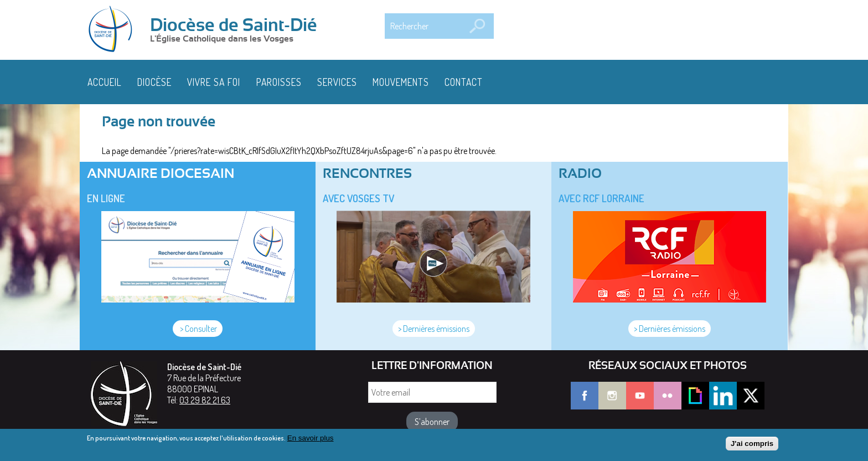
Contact (464, 82)
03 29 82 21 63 (205, 400)
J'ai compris (752, 446)
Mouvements (401, 82)
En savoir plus (311, 441)
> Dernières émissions (434, 329)
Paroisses (279, 82)
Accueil (105, 82)
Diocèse (154, 82)
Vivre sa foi (214, 82)
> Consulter (198, 329)
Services (337, 82)
